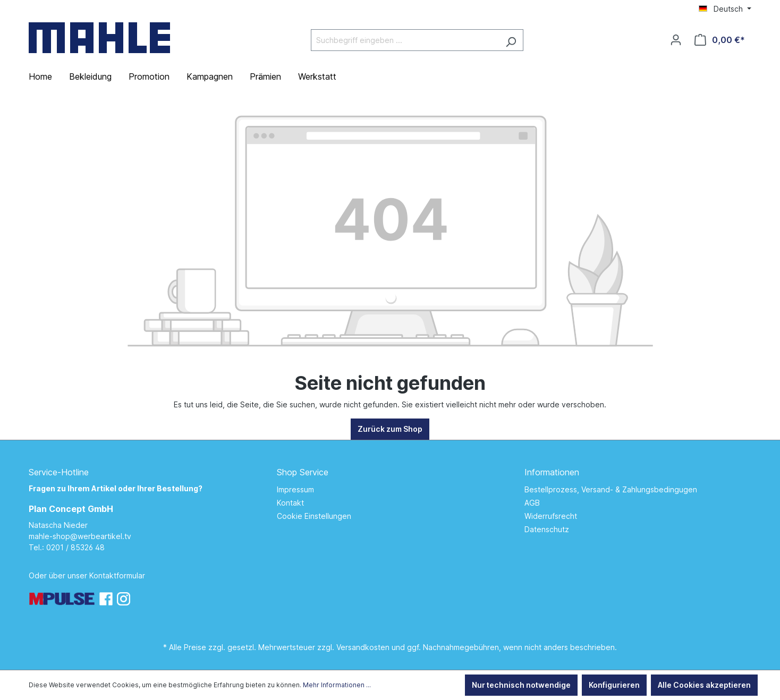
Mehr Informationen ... (337, 685)
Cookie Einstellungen (314, 516)
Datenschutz (547, 529)
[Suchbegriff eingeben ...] (405, 40)
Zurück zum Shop (390, 429)
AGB (532, 503)
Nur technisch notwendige (521, 685)
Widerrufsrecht (551, 516)
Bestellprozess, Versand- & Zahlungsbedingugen (611, 489)
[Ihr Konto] (676, 40)
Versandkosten (363, 647)
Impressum (295, 489)
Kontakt (290, 503)
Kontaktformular (117, 575)
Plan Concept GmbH (71, 509)
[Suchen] (511, 40)
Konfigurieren (614, 685)
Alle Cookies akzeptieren (704, 685)
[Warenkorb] (720, 40)
